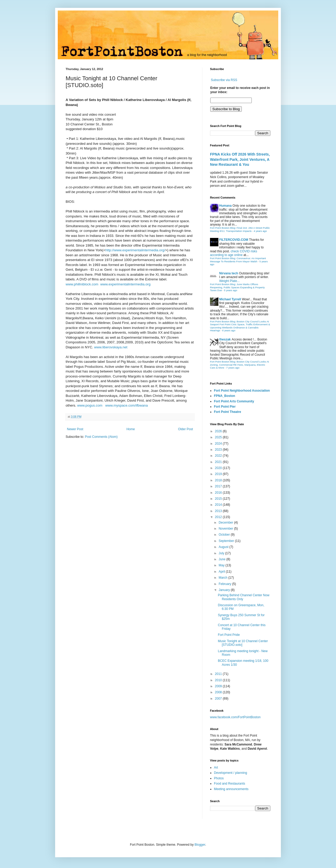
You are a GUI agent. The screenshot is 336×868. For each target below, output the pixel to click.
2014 (219, 505)
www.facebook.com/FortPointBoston (235, 717)
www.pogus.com (90, 405)
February (225, 584)
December (226, 523)
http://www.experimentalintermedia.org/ (135, 250)
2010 (219, 680)
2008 (219, 692)
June (222, 559)
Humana (225, 206)
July (222, 553)
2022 (219, 456)
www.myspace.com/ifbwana (127, 405)
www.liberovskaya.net (111, 347)
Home (131, 429)
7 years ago (233, 368)
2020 (219, 468)
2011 (219, 674)
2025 (219, 437)
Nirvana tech (229, 273)
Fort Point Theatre (227, 412)
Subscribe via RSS (224, 80)
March (224, 578)
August (224, 547)
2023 (219, 450)
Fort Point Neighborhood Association (242, 391)
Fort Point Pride (229, 635)
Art (216, 768)
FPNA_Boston (225, 396)
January (225, 590)
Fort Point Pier (225, 407)
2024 (219, 444)
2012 (219, 517)
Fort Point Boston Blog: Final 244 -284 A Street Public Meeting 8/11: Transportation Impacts (240, 229)
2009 (219, 686)
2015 (219, 499)
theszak (225, 339)
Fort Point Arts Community (234, 401)
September (227, 541)
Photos (219, 778)
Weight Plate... (229, 281)
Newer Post (75, 429)
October (225, 535)
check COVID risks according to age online (233, 253)
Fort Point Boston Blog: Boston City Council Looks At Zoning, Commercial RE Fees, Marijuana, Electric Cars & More (240, 365)
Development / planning (230, 773)
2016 (219, 493)
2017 (219, 486)
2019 (219, 474)
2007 (219, 699)
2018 (219, 480)
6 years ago (229, 330)
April (222, 572)
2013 (219, 511)
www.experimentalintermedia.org (125, 284)
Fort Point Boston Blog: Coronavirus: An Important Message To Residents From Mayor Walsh (238, 260)
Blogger (200, 845)
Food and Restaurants (230, 784)
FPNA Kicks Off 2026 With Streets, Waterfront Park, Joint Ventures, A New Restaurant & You (240, 159)
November (226, 529)
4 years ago (260, 231)
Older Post (185, 429)
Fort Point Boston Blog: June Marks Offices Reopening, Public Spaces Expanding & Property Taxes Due (237, 287)
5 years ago (230, 290)
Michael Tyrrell (230, 299)
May (222, 565)
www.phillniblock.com (82, 284)
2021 (219, 462)
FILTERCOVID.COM (234, 240)
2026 (219, 431)
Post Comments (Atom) (101, 437)
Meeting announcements (231, 789)
